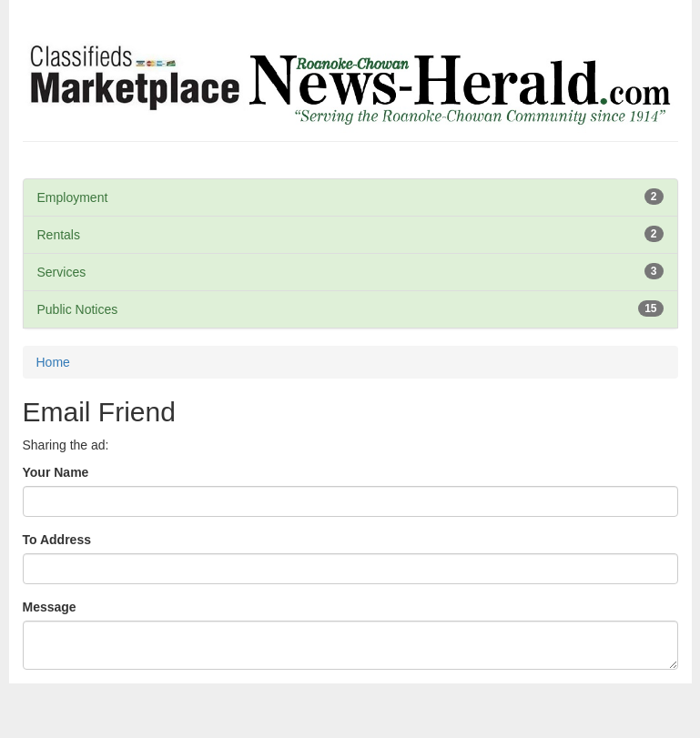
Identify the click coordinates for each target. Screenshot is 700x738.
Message (50, 607)
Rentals (59, 235)
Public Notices (78, 309)
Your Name (56, 472)
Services (62, 272)
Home (53, 362)
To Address (57, 540)
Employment (73, 197)
